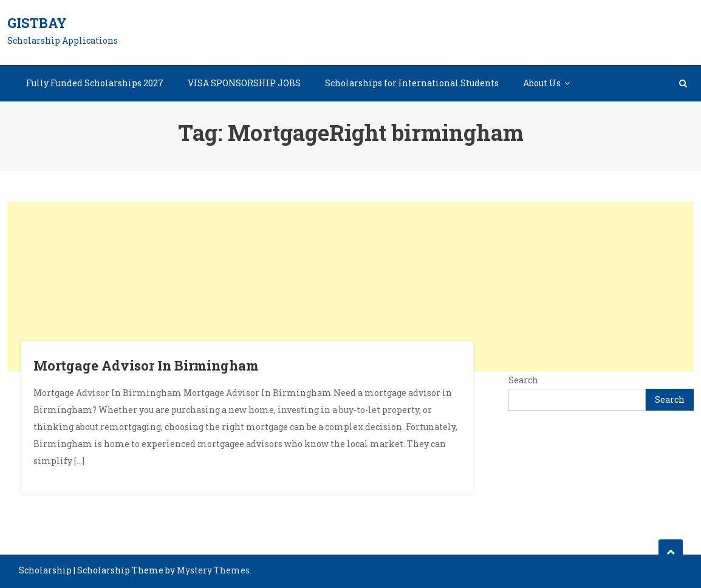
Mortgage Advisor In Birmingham (146, 365)
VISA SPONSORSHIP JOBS (244, 83)
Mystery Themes (213, 570)
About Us (542, 83)
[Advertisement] (351, 287)
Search (523, 380)
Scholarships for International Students (412, 83)
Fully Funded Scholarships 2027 (95, 83)
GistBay (37, 23)
